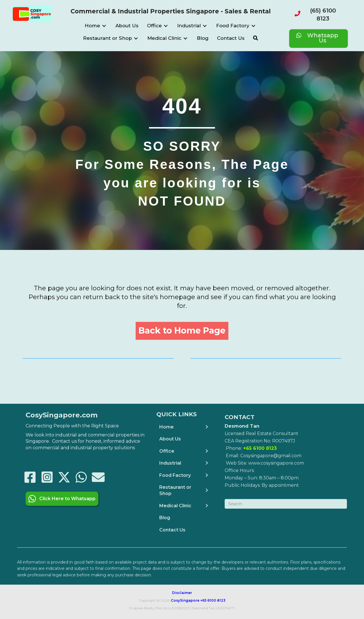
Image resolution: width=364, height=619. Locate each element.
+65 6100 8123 (213, 600)
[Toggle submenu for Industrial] (205, 26)
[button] (256, 38)
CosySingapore (185, 600)
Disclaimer (182, 592)
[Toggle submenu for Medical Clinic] (185, 39)
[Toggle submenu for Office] (166, 26)
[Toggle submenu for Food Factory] (253, 26)
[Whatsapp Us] (318, 39)
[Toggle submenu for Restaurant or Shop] (136, 39)
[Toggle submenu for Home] (104, 26)
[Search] (286, 504)
